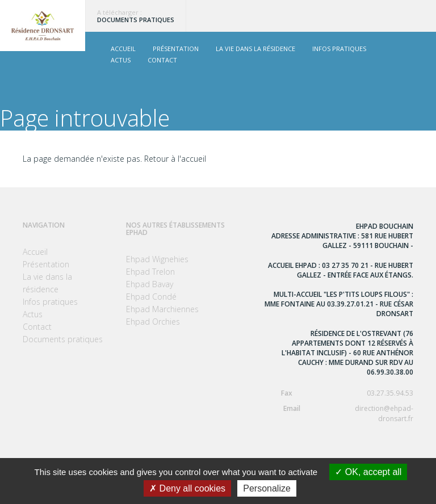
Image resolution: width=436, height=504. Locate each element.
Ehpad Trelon (150, 272)
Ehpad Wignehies (157, 259)
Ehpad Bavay (150, 284)
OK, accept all (368, 472)
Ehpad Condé (151, 297)
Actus (121, 60)
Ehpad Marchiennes (162, 309)
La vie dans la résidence (255, 49)
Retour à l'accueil (175, 159)
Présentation (176, 49)
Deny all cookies (187, 488)
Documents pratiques (136, 20)
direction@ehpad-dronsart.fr (339, 413)
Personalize (267, 488)
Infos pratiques (339, 49)
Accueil (123, 49)
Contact (162, 60)
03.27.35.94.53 (339, 393)
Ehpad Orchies (153, 322)
